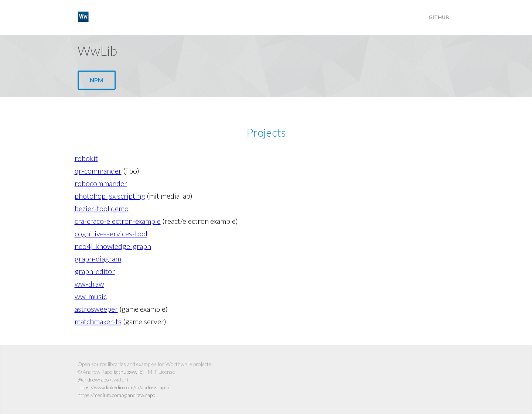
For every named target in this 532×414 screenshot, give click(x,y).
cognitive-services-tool (111, 233)
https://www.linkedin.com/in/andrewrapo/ (124, 387)
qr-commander (98, 171)
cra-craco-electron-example (118, 221)
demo (120, 208)
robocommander (101, 183)
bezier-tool (92, 208)
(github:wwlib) (129, 372)
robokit (86, 158)
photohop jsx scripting (110, 196)
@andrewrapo (93, 379)
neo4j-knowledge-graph (113, 246)
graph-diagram (98, 259)
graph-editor (95, 271)
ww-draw (89, 284)
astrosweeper (96, 309)
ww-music (91, 296)
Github (439, 17)
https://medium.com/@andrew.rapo (117, 395)
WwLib (100, 17)
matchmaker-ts (98, 321)
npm (97, 80)
